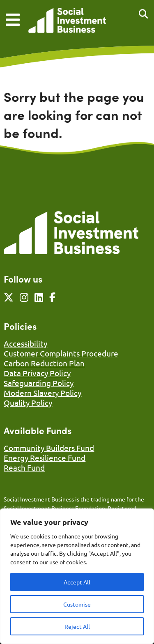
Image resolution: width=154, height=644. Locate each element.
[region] (77, 576)
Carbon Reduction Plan (44, 363)
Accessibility (25, 343)
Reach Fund (24, 467)
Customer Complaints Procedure (61, 353)
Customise (77, 604)
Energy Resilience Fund (45, 458)
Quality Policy (28, 402)
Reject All (77, 626)
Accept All (77, 582)
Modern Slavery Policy (43, 393)
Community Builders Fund (49, 448)
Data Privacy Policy (37, 373)
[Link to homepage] (67, 21)
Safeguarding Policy (39, 383)
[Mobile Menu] (13, 20)
